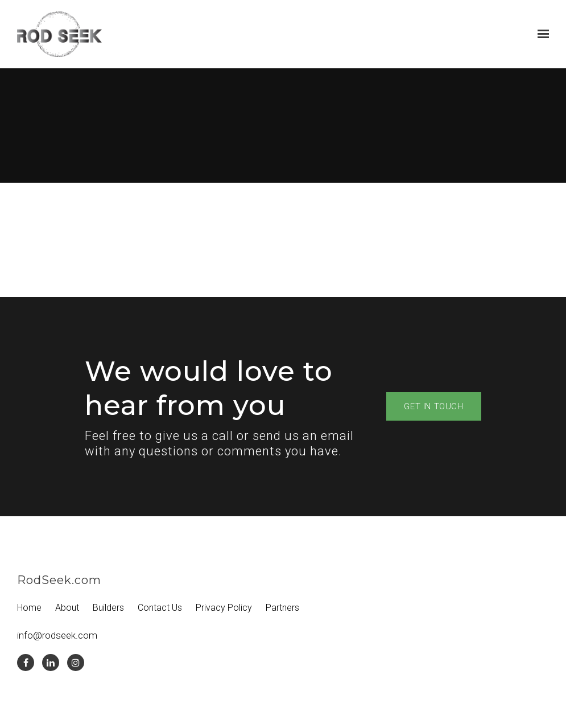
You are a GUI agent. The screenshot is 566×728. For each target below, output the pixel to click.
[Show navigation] (540, 34)
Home (29, 608)
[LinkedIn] (51, 663)
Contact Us (160, 608)
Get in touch (433, 406)
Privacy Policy (224, 608)
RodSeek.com (59, 580)
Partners (282, 608)
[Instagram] (76, 663)
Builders (108, 608)
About (67, 608)
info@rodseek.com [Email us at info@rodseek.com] (57, 635)
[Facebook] (26, 663)
